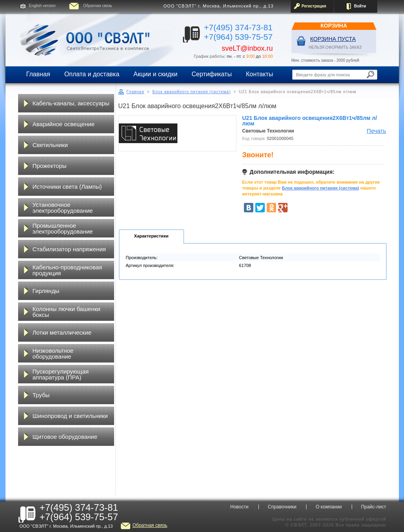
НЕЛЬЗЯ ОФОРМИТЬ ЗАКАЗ (335, 47)
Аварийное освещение (64, 124)
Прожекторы (50, 166)
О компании (328, 507)
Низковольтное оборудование (53, 353)
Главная (38, 74)
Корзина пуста (333, 39)
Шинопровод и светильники (70, 416)
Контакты (259, 74)
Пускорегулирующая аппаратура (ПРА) (61, 374)
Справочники (282, 507)
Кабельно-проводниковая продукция (67, 270)
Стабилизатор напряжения (69, 249)
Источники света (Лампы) (67, 187)
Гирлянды (46, 291)
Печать (376, 131)
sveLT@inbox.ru (247, 48)
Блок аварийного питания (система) (191, 92)
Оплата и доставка (92, 74)
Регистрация (314, 6)
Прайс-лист (374, 507)
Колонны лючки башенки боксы (66, 312)
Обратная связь (98, 6)
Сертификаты (212, 74)
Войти (360, 6)
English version (42, 6)
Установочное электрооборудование (63, 208)
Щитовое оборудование (65, 437)
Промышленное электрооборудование (63, 228)
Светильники (50, 145)
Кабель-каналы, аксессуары (71, 103)
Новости (239, 507)
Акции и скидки (155, 74)
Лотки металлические (62, 332)
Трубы (41, 395)
